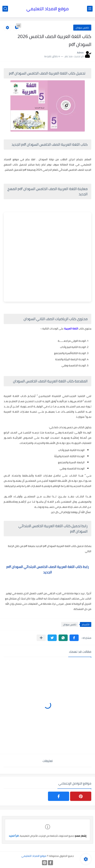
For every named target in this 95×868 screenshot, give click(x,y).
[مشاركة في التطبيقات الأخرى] (41, 638)
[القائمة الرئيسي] (90, 9)
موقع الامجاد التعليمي (47, 9)
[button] (74, 638)
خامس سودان (82, 28)
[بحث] (5, 9)
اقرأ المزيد (14, 836)
